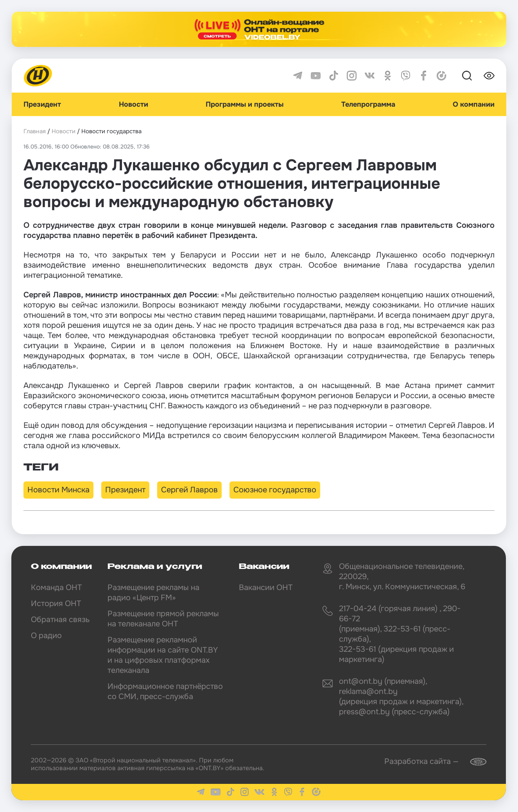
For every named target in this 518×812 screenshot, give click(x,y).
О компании (474, 104)
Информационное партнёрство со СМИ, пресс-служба (165, 691)
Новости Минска (58, 490)
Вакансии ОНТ (266, 588)
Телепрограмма (368, 104)
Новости (134, 104)
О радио (46, 636)
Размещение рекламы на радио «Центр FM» (153, 593)
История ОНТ (56, 604)
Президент (42, 104)
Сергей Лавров (189, 490)
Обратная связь (60, 620)
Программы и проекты (245, 104)
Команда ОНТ (56, 588)
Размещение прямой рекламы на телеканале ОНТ (163, 619)
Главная (35, 131)
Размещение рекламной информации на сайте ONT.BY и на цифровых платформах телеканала (163, 655)
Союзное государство (275, 490)
